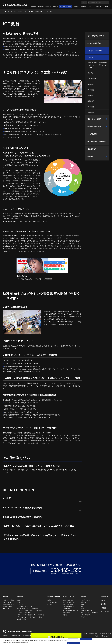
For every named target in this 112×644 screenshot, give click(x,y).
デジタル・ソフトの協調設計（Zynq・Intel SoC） (31, 615)
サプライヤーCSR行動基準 (97, 142)
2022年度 (91, 96)
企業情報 (76, 7)
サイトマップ (105, 612)
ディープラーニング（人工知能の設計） (28, 609)
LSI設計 (50, 600)
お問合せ (106, 7)
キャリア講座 (92, 79)
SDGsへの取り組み (94, 43)
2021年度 (91, 101)
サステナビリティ (66, 7)
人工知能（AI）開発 (8, 604)
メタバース (20, 604)
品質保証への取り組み (87, 611)
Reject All (86, 638)
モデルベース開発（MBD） (25, 613)
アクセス (83, 609)
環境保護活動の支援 (94, 127)
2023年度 (91, 90)
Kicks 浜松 (21, 276)
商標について (106, 634)
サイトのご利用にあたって (102, 636)
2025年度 (91, 84)
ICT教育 (90, 57)
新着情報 (83, 7)
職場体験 (90, 73)
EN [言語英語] (84, 3)
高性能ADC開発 (22, 619)
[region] (56, 641)
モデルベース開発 (8, 606)
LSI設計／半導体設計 (9, 600)
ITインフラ (6, 609)
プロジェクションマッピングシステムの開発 (29, 617)
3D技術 (19, 600)
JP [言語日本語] (86, 3)
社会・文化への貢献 (94, 119)
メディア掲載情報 (86, 615)
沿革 (82, 606)
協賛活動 (90, 157)
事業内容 (33, 7)
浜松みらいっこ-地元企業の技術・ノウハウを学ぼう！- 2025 (98, 65)
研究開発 (41, 7)
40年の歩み (104, 596)
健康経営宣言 (92, 149)
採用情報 (97, 7)
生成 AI (19, 602)
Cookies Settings (73, 638)
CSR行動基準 (92, 134)
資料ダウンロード (86, 617)
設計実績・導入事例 (52, 7)
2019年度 (91, 112)
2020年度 (91, 107)
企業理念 (83, 602)
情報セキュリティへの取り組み (89, 613)
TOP (4, 12)
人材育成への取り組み (35, 12)
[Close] (109, 641)
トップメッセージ (86, 600)
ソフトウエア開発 (8, 602)
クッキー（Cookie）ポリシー (91, 634)
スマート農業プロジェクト (25, 606)
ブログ (90, 7)
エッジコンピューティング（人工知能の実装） (30, 611)
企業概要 (83, 604)
